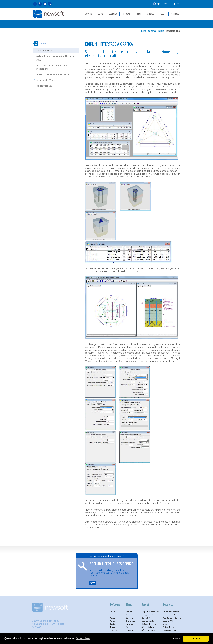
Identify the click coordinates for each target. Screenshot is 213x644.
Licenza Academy (149, 621)
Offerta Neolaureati (149, 630)
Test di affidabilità (44, 86)
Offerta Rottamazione (150, 627)
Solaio (112, 624)
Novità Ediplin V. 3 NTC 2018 (49, 80)
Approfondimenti (170, 630)
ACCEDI (93, 583)
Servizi (129, 612)
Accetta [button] (196, 638)
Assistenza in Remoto (172, 618)
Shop (128, 615)
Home (144, 31)
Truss (112, 627)
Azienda (130, 624)
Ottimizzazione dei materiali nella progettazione (51, 67)
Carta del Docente (149, 624)
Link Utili (130, 630)
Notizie (129, 627)
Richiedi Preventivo (149, 618)
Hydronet (114, 630)
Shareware (131, 621)
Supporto (130, 618)
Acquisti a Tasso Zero (150, 612)
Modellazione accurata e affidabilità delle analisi (55, 58)
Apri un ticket (160, 4)
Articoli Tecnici (169, 627)
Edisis (112, 612)
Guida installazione (171, 612)
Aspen (113, 618)
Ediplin (161, 31)
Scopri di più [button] (83, 638)
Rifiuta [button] (176, 638)
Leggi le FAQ (168, 621)
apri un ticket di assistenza (111, 564)
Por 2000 (114, 621)
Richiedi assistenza (171, 615)
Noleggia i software (149, 615)
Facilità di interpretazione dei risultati (53, 74)
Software (152, 31)
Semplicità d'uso (173, 31)
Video (165, 624)
